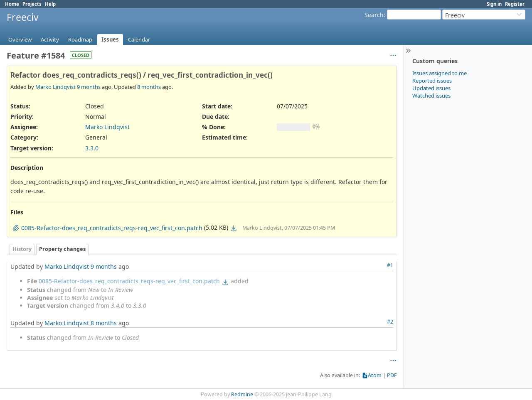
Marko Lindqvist (55, 87)
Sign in (494, 4)
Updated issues (431, 88)
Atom (375, 375)
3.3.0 (92, 148)
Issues (110, 39)
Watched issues (431, 96)
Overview (20, 39)
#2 (390, 322)
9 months (89, 87)
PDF (392, 375)
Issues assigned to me (440, 73)
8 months (149, 87)
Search (374, 15)
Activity (50, 39)
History (22, 249)
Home (12, 4)
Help (50, 4)
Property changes (62, 249)
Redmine (242, 394)
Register (515, 4)
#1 (390, 265)
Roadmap (80, 39)
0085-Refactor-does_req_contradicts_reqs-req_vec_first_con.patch (129, 281)
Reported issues (432, 81)
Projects (32, 4)
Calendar (139, 39)
